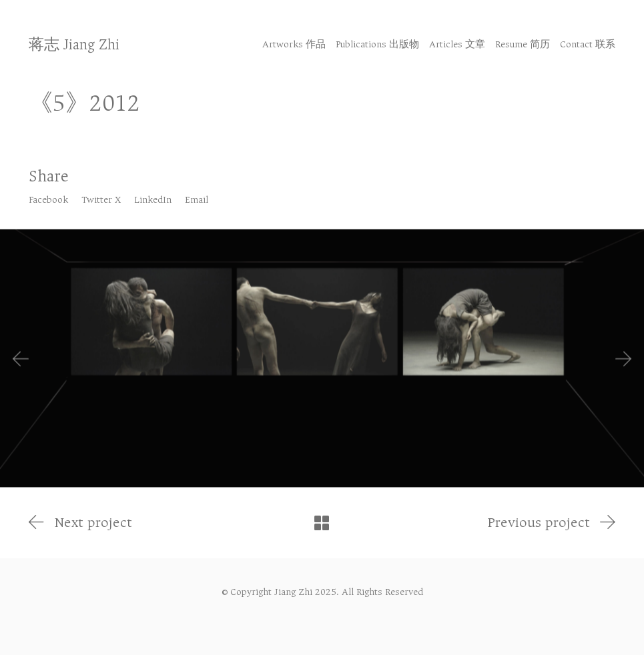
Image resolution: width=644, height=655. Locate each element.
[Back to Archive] (322, 523)
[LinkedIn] (153, 200)
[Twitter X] (101, 200)
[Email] (197, 200)
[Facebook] (48, 200)
